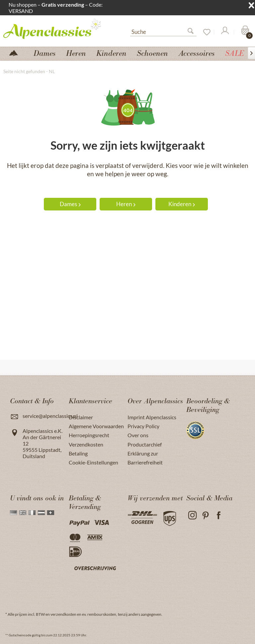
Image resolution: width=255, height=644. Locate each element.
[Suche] (163, 31)
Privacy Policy (143, 426)
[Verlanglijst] (205, 32)
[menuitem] (163, 31)
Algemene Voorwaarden (96, 426)
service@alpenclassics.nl (50, 416)
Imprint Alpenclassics (152, 417)
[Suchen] (193, 32)
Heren (126, 204)
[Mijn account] (224, 32)
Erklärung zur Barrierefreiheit (145, 458)
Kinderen (182, 204)
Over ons (138, 435)
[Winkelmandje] (244, 32)
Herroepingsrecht (89, 435)
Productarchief (145, 444)
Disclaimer (81, 417)
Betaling (78, 453)
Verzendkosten (86, 444)
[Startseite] (16, 52)
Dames (70, 204)
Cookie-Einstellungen (93, 462)
